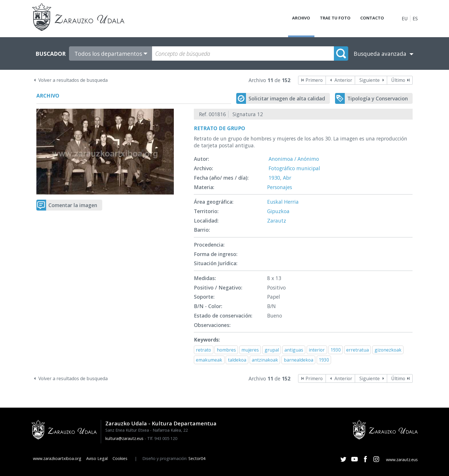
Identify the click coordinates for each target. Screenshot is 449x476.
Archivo (295, 19)
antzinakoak (265, 360)
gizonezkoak (388, 350)
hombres (226, 350)
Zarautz (277, 221)
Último (398, 80)
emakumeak (209, 360)
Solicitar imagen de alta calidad (287, 98)
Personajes (280, 187)
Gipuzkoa (278, 211)
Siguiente (370, 80)
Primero (314, 80)
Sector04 (197, 458)
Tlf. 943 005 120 (162, 438)
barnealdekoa (299, 360)
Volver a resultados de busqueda (73, 80)
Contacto (370, 19)
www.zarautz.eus (402, 460)
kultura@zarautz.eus (124, 438)
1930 (274, 178)
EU (405, 19)
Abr (287, 178)
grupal (272, 350)
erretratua (358, 350)
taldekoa (237, 360)
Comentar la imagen (73, 205)
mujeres (250, 350)
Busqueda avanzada (380, 54)
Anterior (343, 80)
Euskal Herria (283, 202)
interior (317, 350)
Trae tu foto (331, 19)
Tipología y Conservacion (378, 98)
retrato (203, 350)
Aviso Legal (97, 458)
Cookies (120, 458)
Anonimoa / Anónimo (294, 159)
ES (415, 19)
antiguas (294, 350)
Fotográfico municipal (294, 168)
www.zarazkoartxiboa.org (57, 458)
